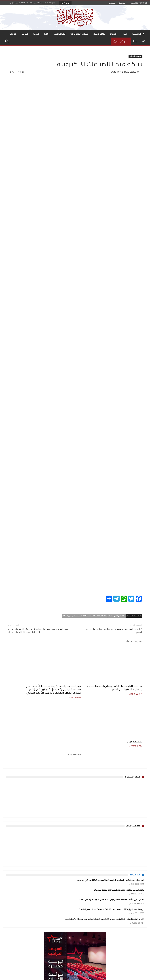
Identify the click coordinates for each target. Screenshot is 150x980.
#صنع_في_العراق (116, 616)
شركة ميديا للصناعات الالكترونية (92, 616)
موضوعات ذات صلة (134, 641)
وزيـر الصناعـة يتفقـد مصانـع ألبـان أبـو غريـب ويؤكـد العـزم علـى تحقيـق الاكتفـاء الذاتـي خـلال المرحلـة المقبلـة (39, 629)
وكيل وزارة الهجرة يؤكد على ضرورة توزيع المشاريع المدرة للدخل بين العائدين (111, 629)
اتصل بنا (112, 3)
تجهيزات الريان (43, 682)
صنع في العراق (135, 56)
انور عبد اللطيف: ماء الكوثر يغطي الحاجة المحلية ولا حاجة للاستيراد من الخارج (122, 685)
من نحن (122, 3)
